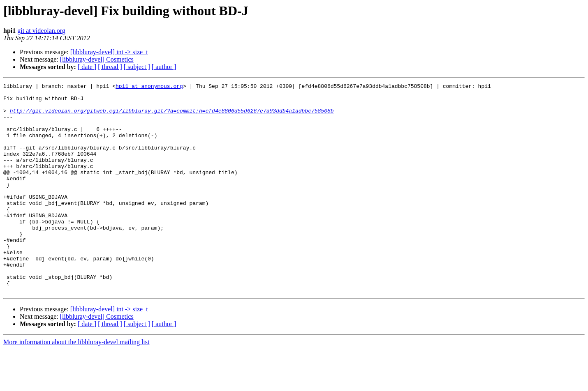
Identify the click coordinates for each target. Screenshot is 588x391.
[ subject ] (137, 67)
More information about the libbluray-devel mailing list (76, 384)
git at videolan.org (41, 31)
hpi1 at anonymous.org (149, 87)
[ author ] (164, 67)
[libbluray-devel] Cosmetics (97, 59)
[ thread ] (110, 67)
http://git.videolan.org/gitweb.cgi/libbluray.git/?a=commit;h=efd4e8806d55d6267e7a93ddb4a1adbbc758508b (172, 117)
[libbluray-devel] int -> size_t (109, 52)
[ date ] (87, 67)
